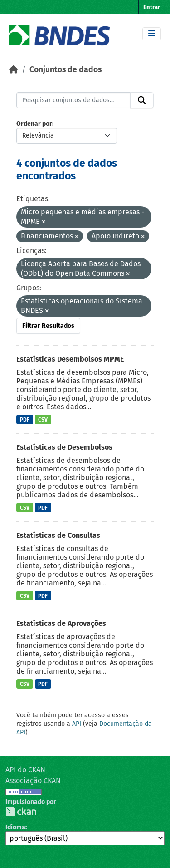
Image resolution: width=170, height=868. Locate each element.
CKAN (21, 811)
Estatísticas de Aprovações (61, 623)
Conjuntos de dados (66, 70)
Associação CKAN (33, 781)
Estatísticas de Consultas (58, 535)
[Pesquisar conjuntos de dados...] (73, 100)
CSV (43, 420)
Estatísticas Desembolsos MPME (70, 359)
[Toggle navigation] (152, 34)
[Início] (14, 70)
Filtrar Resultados (48, 326)
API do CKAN (25, 770)
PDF (25, 420)
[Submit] (142, 100)
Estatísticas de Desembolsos (64, 447)
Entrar (152, 7)
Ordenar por (34, 124)
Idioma (15, 827)
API (77, 724)
